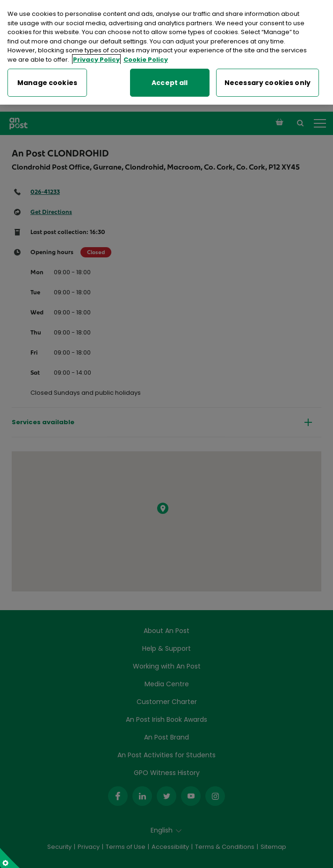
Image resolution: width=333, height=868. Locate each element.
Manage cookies (47, 81)
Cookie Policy (146, 58)
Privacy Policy (96, 58)
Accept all (170, 81)
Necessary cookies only (268, 81)
